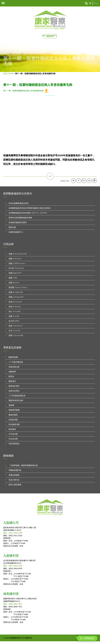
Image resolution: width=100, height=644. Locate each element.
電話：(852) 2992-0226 (13, 566)
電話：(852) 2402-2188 (13, 533)
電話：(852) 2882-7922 (13, 604)
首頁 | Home (8, 74)
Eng (96, 3)
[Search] (86, 3)
